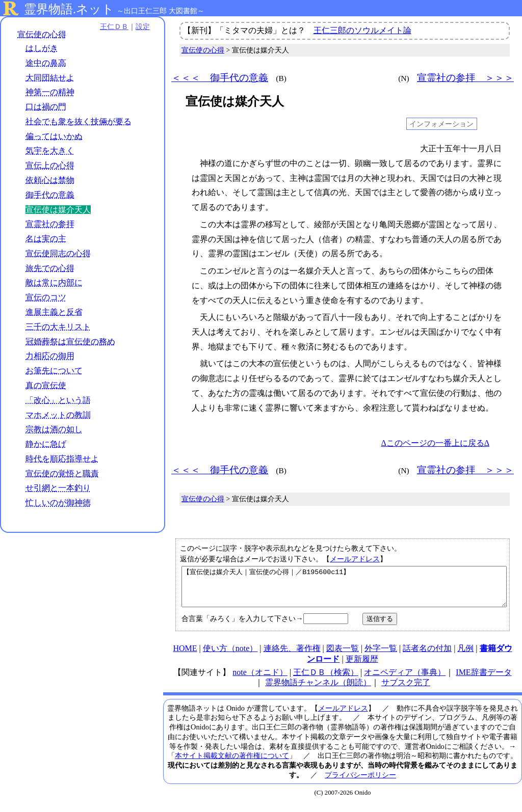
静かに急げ (46, 444)
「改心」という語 (58, 400)
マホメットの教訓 (58, 415)
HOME (185, 656)
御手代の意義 (50, 195)
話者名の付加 (427, 656)
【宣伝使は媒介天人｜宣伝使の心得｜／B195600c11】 (344, 590)
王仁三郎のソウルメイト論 (362, 30)
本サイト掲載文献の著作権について (232, 763)
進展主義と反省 (54, 312)
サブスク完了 (406, 690)
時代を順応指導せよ (62, 459)
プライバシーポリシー (360, 782)
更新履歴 (362, 667)
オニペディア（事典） (405, 680)
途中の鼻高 (46, 63)
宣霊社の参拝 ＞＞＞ (465, 78)
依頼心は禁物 (50, 180)
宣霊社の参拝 (50, 224)
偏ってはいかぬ (54, 136)
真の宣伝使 (46, 385)
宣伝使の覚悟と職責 (62, 473)
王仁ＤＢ (112, 26)
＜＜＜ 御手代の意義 (220, 78)
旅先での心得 (50, 268)
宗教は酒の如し (54, 429)
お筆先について (54, 371)
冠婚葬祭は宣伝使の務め (70, 342)
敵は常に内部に (54, 283)
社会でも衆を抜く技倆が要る (79, 121)
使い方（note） (230, 656)
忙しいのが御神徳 (58, 503)
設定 (141, 26)
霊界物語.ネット (69, 9)
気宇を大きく (50, 151)
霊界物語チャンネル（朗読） (318, 690)
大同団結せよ (50, 78)
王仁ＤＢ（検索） (326, 680)
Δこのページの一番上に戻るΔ (435, 443)
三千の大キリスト (58, 327)
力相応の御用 (50, 356)
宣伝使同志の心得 (58, 253)
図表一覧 (343, 656)
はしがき (42, 48)
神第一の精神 (50, 92)
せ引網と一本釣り (58, 488)
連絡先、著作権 (292, 656)
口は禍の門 (46, 107)
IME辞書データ (484, 680)
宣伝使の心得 (42, 34)
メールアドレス (355, 559)
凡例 (465, 656)
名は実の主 (46, 239)
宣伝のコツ (46, 297)
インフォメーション (441, 124)
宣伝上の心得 (50, 165)
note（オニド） (260, 680)
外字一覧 (381, 656)
